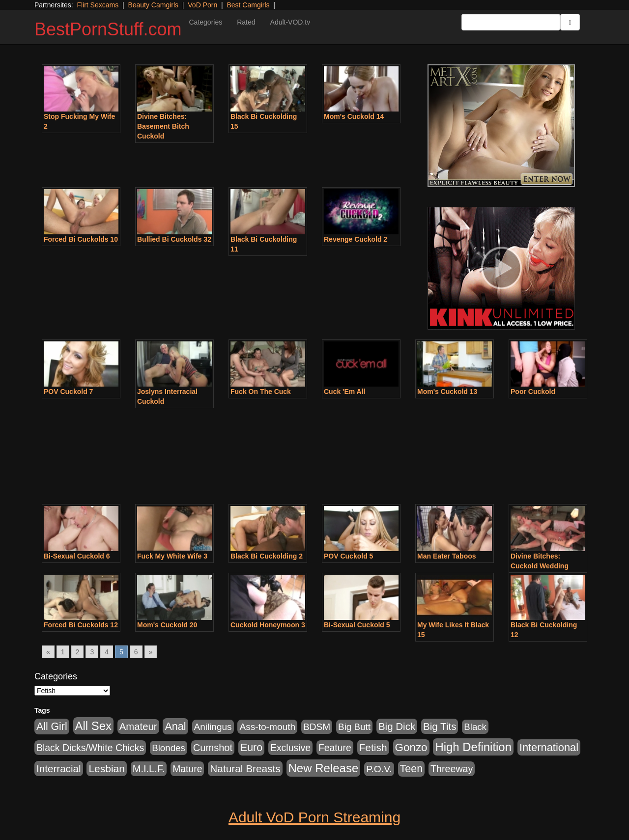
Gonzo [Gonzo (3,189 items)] (411, 747)
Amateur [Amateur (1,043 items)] (138, 727)
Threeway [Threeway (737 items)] (452, 769)
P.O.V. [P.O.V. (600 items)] (379, 769)
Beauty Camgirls (153, 5)
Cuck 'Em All (345, 392)
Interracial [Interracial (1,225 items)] (59, 769)
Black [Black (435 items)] (475, 727)
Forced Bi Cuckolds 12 (81, 625)
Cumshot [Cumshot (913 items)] (213, 748)
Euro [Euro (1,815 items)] (251, 748)
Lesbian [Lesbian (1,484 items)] (106, 769)
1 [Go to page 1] (63, 652)
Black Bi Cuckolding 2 (267, 556)
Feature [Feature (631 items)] (335, 748)
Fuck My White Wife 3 (172, 556)
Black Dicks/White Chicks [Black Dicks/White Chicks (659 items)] (90, 748)
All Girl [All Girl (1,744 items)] (52, 727)
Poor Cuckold (533, 392)
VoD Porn (202, 5)
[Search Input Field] (511, 22)
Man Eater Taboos (447, 556)
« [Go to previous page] (48, 652)
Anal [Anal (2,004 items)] (175, 726)
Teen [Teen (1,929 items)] (412, 769)
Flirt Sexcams (98, 5)
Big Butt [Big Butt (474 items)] (354, 727)
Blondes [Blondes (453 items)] (169, 748)
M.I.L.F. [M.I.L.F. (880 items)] (149, 769)
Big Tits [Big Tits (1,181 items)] (440, 726)
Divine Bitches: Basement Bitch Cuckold (163, 126)
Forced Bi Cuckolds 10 (81, 239)
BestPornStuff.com (108, 29)
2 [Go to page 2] (78, 652)
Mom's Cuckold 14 (354, 116)
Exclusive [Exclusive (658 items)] (290, 748)
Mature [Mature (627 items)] (187, 769)
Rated (246, 22)
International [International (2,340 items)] (549, 747)
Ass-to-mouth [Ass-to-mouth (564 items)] (267, 727)
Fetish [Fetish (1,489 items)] (373, 747)
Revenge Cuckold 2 (356, 239)
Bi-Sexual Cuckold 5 (357, 625)
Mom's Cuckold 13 (447, 392)
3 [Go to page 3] (92, 652)
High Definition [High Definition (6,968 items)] (473, 747)
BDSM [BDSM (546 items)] (317, 727)
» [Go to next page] (151, 652)
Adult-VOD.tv (290, 22)
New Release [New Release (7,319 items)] (324, 768)
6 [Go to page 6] (136, 652)
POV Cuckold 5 (348, 556)
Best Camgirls (248, 5)
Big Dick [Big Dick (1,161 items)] (397, 726)
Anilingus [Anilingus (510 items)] (213, 727)
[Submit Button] (570, 22)
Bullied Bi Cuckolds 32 (174, 239)
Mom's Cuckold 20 (167, 625)
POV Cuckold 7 (68, 392)
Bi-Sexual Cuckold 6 (77, 556)
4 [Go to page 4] (107, 652)
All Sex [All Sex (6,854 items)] (93, 726)
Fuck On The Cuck (261, 392)
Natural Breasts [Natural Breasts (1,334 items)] (245, 769)
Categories (205, 22)
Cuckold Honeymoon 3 (268, 625)
